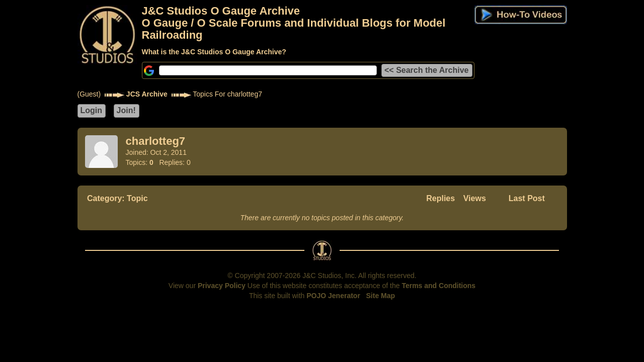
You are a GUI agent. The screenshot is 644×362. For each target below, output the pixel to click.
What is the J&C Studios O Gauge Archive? (214, 52)
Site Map (381, 296)
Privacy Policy (222, 286)
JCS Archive (147, 94)
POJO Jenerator (333, 296)
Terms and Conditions (438, 286)
